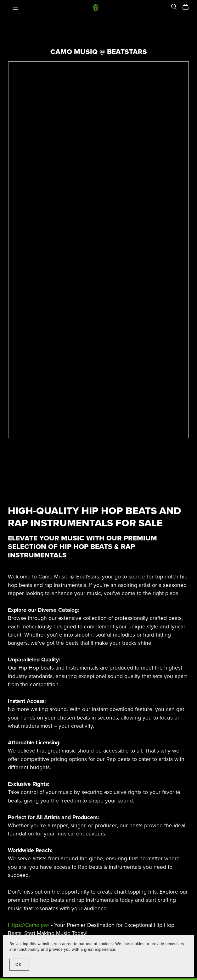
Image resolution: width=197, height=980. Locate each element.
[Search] (174, 7)
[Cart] (188, 7)
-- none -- (98, 250)
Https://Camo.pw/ (29, 925)
